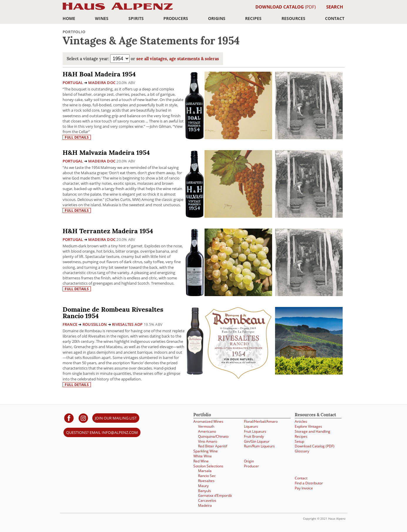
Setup (299, 441)
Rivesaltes (206, 481)
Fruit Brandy (254, 436)
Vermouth (206, 426)
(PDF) (285, 7)
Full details (77, 137)
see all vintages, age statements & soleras (178, 59)
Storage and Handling (313, 431)
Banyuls (205, 491)
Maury (203, 486)
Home (69, 18)
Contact (335, 18)
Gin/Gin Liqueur (257, 441)
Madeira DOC (102, 83)
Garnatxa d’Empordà (215, 495)
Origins (217, 18)
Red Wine (201, 461)
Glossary (302, 451)
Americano (207, 431)
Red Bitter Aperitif (213, 446)
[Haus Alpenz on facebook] (69, 418)
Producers (176, 18)
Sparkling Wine (206, 451)
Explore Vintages (308, 426)
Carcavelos (207, 500)
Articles (301, 421)
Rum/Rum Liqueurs (259, 446)
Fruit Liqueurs (255, 431)
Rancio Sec (207, 476)
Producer (251, 466)
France (70, 324)
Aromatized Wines (208, 421)
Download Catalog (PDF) (315, 446)
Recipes (253, 18)
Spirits (136, 18)
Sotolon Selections (208, 466)
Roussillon (95, 324)
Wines (102, 18)
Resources (293, 18)
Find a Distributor (309, 483)
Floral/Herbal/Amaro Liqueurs (261, 424)
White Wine (203, 456)
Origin (249, 461)
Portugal (73, 83)
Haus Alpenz (118, 10)
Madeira (205, 505)
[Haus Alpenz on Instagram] (83, 418)
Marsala (205, 471)
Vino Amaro (208, 441)
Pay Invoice (304, 488)
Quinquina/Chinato (213, 436)
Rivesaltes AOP (127, 324)
